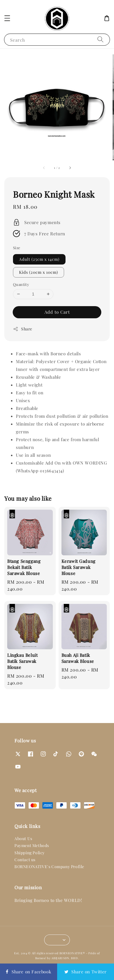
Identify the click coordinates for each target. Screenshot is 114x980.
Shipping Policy (30, 853)
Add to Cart (57, 312)
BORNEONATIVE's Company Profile (49, 867)
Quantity (21, 284)
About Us (23, 838)
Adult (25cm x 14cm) (39, 259)
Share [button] (23, 329)
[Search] (100, 39)
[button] (7, 18)
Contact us (25, 860)
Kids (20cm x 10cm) (39, 272)
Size (17, 248)
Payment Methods (32, 845)
